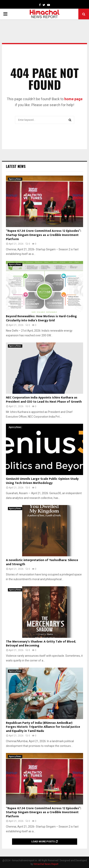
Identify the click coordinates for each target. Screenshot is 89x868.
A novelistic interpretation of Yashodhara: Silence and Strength (42, 562)
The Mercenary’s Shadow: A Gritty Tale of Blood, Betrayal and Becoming (41, 644)
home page (73, 99)
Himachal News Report (46, 864)
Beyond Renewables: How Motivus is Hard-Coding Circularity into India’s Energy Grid (41, 318)
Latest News (16, 166)
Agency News (15, 179)
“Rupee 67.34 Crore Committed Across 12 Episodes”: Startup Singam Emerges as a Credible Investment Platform (44, 235)
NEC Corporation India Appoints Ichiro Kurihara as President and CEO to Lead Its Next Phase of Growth (44, 400)
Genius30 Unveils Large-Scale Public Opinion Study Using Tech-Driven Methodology (42, 481)
